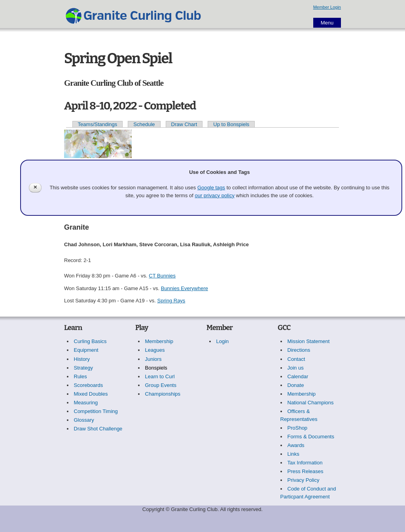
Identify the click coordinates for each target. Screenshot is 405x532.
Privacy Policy (304, 480)
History (82, 359)
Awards (296, 445)
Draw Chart (184, 124)
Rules (80, 376)
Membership (159, 341)
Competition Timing (96, 411)
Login (223, 341)
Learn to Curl (160, 376)
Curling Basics (90, 341)
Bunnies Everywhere (185, 288)
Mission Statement (309, 341)
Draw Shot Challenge (98, 429)
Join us (296, 368)
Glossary (84, 420)
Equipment (86, 350)
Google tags (211, 188)
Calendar (298, 376)
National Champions (311, 403)
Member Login (327, 7)
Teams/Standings (98, 124)
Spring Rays (171, 301)
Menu (327, 23)
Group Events (161, 385)
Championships (163, 394)
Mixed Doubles (91, 394)
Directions (299, 350)
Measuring (86, 403)
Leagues (155, 350)
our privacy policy (214, 195)
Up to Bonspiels (231, 124)
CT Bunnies (162, 276)
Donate (296, 385)
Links (293, 454)
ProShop (298, 428)
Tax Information (305, 463)
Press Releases (306, 471)
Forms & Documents (311, 437)
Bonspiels (156, 368)
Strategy (83, 368)
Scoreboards (89, 385)
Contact (296, 359)
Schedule (144, 124)
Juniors (153, 359)
